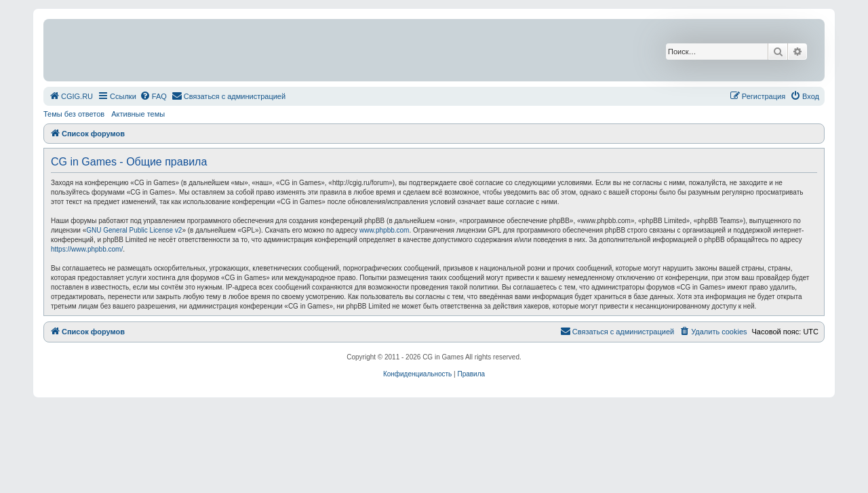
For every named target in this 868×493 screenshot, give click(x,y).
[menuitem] (71, 96)
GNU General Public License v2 (134, 230)
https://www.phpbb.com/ (87, 249)
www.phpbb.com (384, 230)
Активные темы (138, 114)
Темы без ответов (74, 114)
